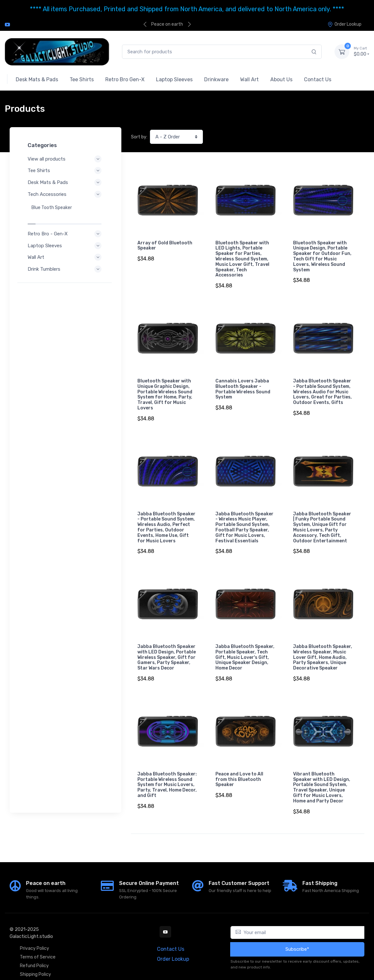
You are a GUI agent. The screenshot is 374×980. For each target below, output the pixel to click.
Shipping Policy (35, 961)
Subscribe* (297, 936)
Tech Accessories (65, 194)
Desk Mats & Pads (65, 182)
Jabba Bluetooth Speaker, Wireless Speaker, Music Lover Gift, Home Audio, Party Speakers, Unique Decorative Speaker (323, 649)
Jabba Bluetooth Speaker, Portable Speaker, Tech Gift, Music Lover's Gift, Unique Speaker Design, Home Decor (245, 649)
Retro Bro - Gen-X (65, 220)
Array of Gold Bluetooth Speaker (165, 246)
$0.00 (361, 51)
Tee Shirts (65, 171)
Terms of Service (38, 944)
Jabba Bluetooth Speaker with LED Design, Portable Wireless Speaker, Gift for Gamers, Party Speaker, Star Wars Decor (167, 649)
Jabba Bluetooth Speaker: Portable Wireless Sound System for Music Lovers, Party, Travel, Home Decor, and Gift (167, 774)
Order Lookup (344, 24)
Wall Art (65, 244)
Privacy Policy (35, 935)
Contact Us (171, 936)
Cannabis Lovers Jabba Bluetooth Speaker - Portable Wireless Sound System (243, 386)
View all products (65, 159)
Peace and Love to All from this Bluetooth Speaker (239, 769)
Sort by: (139, 137)
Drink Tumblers (65, 256)
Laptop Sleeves (65, 232)
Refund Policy (34, 953)
